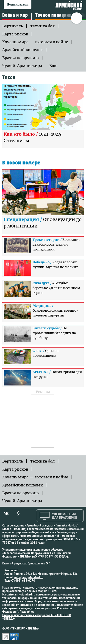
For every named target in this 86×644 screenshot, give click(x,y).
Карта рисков (15, 34)
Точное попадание (55, 15)
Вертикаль (13, 26)
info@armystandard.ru (29, 577)
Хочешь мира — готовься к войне (35, 42)
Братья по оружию (21, 58)
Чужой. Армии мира (22, 66)
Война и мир (15, 15)
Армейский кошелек (22, 50)
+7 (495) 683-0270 (23, 581)
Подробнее (27, 612)
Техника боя (42, 26)
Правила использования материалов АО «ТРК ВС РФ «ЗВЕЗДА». (37, 617)
